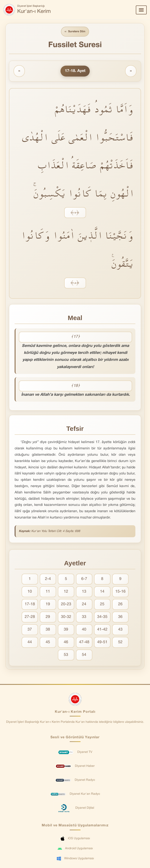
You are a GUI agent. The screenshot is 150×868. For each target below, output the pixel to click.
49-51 (102, 642)
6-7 (84, 579)
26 (120, 605)
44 (30, 642)
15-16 (120, 592)
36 (120, 617)
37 (30, 630)
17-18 (30, 605)
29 (48, 617)
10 (30, 592)
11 (48, 592)
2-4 (48, 579)
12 (66, 592)
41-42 (102, 630)
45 (48, 642)
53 (66, 655)
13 (84, 592)
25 (102, 605)
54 (84, 655)
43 (120, 630)
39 (66, 630)
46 (66, 642)
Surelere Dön (75, 32)
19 (48, 605)
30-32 (66, 617)
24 (84, 605)
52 (120, 642)
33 (84, 617)
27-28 (30, 617)
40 (84, 630)
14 (102, 592)
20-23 (66, 605)
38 (48, 630)
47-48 (84, 642)
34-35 (102, 617)
